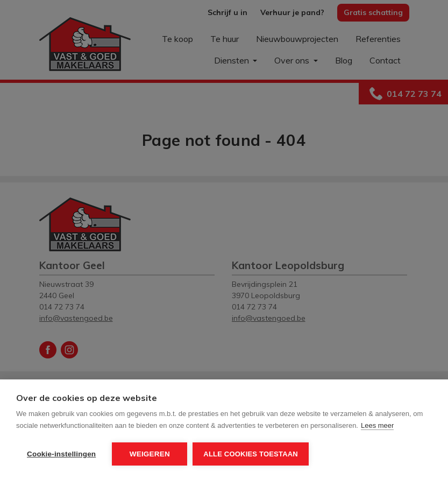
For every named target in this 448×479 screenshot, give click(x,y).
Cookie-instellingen (61, 454)
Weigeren (150, 454)
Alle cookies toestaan (251, 454)
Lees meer (377, 425)
